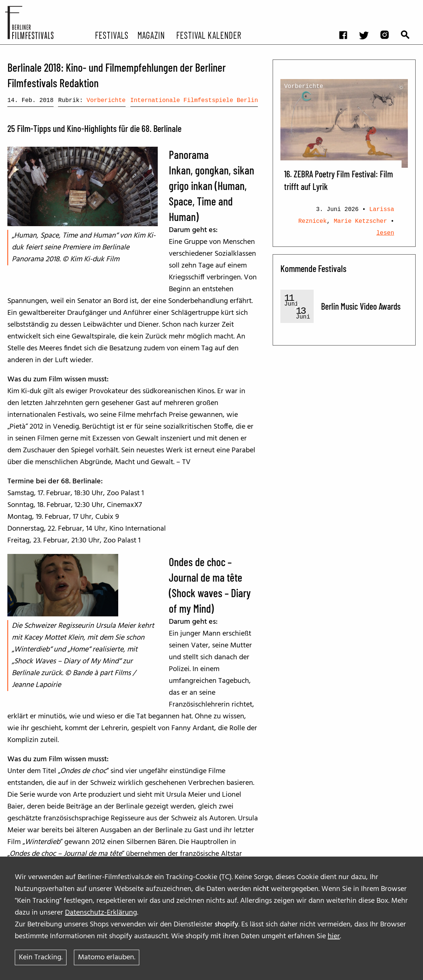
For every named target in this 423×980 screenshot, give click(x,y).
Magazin (151, 35)
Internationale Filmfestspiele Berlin (194, 101)
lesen (385, 233)
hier (334, 936)
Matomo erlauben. (107, 957)
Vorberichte (106, 101)
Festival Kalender (209, 35)
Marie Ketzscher (361, 221)
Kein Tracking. (41, 957)
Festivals (112, 35)
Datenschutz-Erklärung (101, 913)
